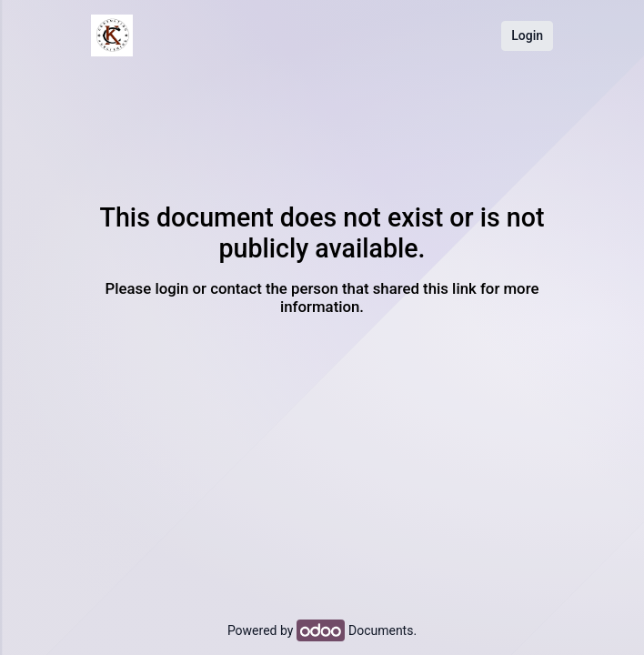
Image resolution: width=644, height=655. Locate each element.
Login (527, 35)
